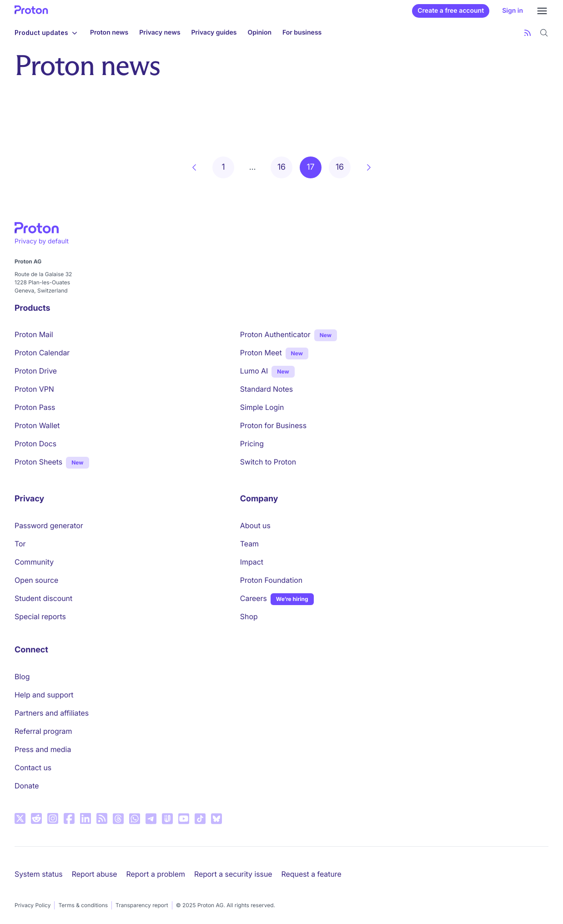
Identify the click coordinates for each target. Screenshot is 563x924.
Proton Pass (35, 407)
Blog (22, 677)
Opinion (260, 33)
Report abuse (95, 874)
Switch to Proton (268, 462)
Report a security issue (233, 874)
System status (39, 874)
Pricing (252, 444)
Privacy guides (214, 33)
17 (310, 167)
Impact (252, 562)
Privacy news (160, 33)
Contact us (33, 767)
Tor (20, 544)
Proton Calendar (42, 353)
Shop (249, 616)
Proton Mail (34, 334)
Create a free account (451, 11)
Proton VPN (34, 389)
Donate (27, 786)
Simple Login (262, 407)
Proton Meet (261, 353)
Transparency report (142, 905)
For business (302, 33)
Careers (254, 598)
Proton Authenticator (275, 334)
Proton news (109, 33)
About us (255, 525)
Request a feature (312, 874)
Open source (36, 580)
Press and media (43, 749)
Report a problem (156, 874)
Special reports (40, 616)
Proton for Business (273, 425)
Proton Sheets (38, 462)
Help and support (44, 695)
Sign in (513, 11)
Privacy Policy (33, 905)
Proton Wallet (37, 425)
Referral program (43, 731)
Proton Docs (35, 444)
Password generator (49, 525)
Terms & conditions (83, 905)
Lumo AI (254, 370)
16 (281, 167)
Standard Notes (266, 389)
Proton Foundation (271, 580)
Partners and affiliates (52, 713)
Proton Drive (36, 371)
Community (34, 562)
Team (249, 544)
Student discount (43, 598)
